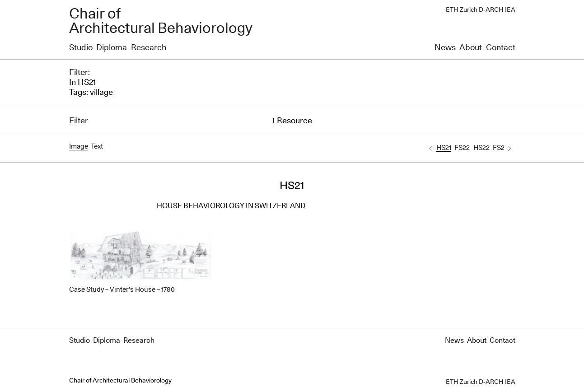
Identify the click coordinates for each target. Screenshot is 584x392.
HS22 (481, 148)
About (471, 48)
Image (79, 147)
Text (97, 147)
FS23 (500, 148)
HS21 (444, 148)
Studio (81, 48)
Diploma (112, 48)
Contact (501, 48)
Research (149, 48)
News (445, 48)
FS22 (462, 148)
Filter (79, 121)
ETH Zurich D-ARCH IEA (481, 10)
